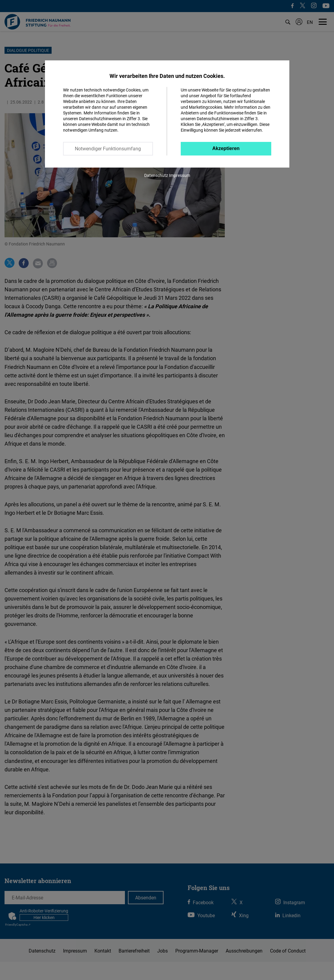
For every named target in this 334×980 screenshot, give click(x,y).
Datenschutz (156, 175)
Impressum (180, 175)
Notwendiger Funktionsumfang (108, 149)
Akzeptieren (226, 148)
